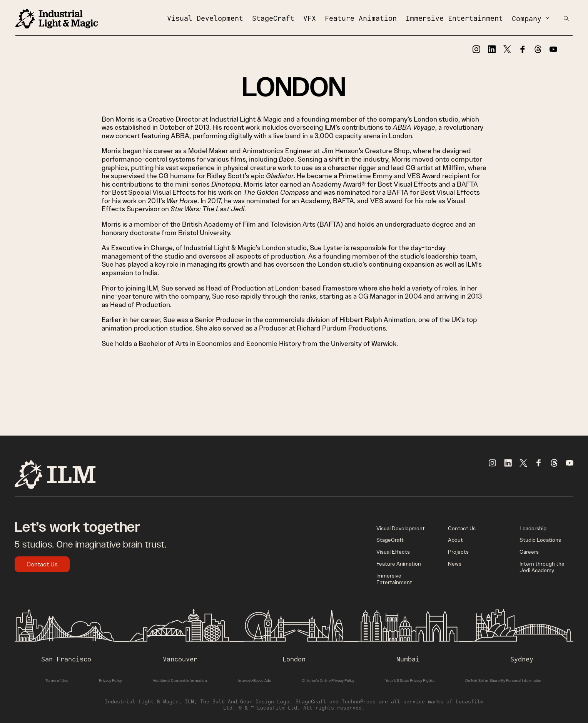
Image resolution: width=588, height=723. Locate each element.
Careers (529, 552)
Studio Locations (540, 540)
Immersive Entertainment (454, 18)
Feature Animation (361, 18)
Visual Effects (393, 552)
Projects (458, 552)
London (294, 659)
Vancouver (180, 659)
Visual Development (205, 18)
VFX (310, 18)
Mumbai (408, 659)
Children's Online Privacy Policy (328, 680)
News (455, 564)
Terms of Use (57, 680)
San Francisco (66, 659)
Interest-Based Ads (255, 680)
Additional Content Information (180, 680)
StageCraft (273, 18)
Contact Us (42, 564)
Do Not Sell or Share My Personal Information (504, 680)
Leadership (533, 528)
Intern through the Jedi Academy (542, 567)
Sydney (522, 659)
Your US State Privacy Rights (410, 680)
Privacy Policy (110, 680)
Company (527, 18)
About (455, 540)
